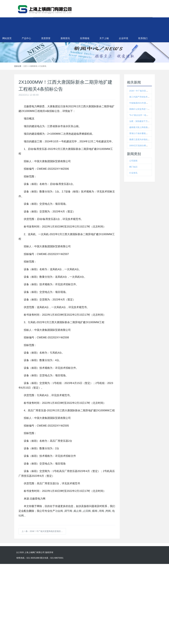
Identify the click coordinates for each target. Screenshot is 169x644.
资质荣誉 (65, 38)
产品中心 (46, 38)
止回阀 (87, 511)
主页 (25, 66)
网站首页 (26, 38)
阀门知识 (133, 167)
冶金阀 (59, 511)
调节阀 (68, 511)
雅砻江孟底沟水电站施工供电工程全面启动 (149, 139)
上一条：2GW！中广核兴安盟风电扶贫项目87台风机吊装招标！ (44, 531)
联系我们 (162, 38)
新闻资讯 (84, 38)
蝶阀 (95, 511)
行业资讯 (43, 66)
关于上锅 (123, 38)
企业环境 (143, 38)
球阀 (101, 511)
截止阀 (78, 511)
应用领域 (104, 38)
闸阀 (108, 511)
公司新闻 (133, 161)
